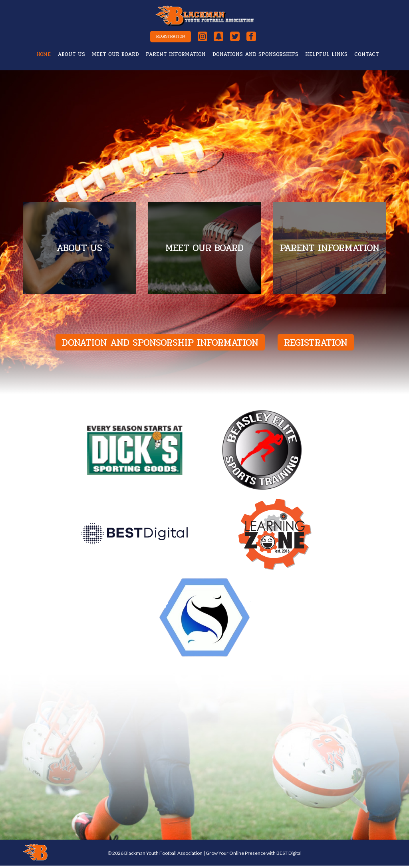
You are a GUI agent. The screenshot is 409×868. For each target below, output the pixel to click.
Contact (367, 57)
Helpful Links (326, 57)
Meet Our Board (115, 57)
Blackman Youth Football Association (163, 855)
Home (44, 57)
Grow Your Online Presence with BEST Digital (254, 855)
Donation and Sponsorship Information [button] (160, 345)
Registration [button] (316, 345)
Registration (162, 38)
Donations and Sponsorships (255, 57)
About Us (71, 57)
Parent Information (176, 57)
